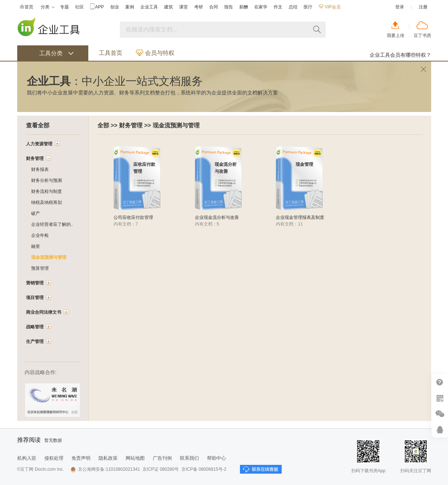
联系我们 (189, 458)
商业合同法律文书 (44, 312)
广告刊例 (162, 458)
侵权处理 (54, 458)
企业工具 (149, 7)
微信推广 (440, 414)
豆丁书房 (422, 36)
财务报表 (40, 169)
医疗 (308, 7)
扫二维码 (440, 398)
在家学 (261, 7)
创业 (115, 7)
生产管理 (35, 342)
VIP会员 (330, 7)
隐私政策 (108, 458)
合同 (214, 7)
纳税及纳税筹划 (47, 202)
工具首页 (111, 53)
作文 (278, 7)
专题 (64, 7)
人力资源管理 (39, 144)
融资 (36, 246)
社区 (79, 7)
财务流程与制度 (47, 191)
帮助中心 (440, 382)
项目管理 (35, 298)
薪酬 (244, 7)
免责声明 (81, 458)
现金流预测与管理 (176, 125)
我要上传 (396, 36)
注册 (423, 7)
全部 (103, 125)
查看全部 (38, 125)
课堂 (184, 7)
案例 (130, 7)
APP (97, 7)
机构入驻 (27, 458)
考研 (199, 7)
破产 (36, 213)
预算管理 (40, 268)
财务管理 (131, 125)
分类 (48, 7)
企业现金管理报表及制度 (300, 217)
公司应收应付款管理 (133, 217)
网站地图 (135, 458)
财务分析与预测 (47, 180)
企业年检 (40, 235)
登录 (400, 7)
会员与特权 (155, 53)
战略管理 (35, 327)
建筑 (169, 7)
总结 (293, 7)
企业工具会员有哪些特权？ (400, 55)
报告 (229, 7)
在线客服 (440, 430)
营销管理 (35, 283)
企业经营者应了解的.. (52, 224)
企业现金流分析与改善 (217, 217)
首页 (26, 7)
